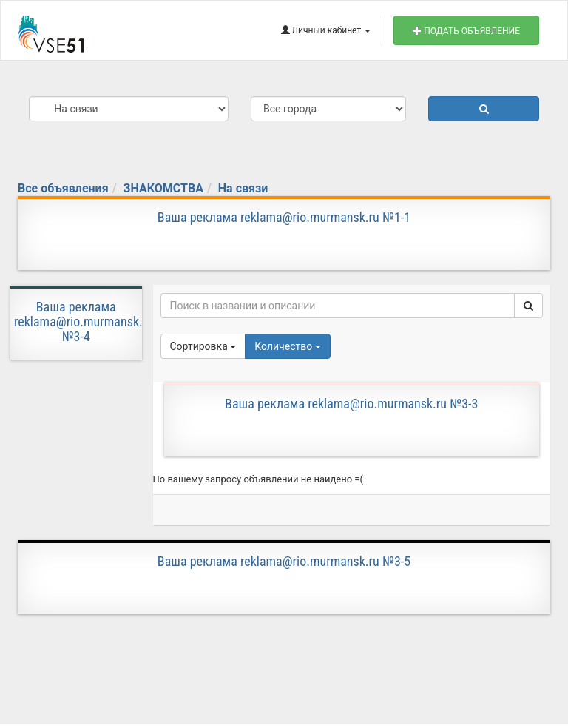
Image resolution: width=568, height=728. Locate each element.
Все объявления (63, 188)
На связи (243, 188)
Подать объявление (466, 31)
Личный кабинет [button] (326, 30)
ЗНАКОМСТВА (163, 188)
